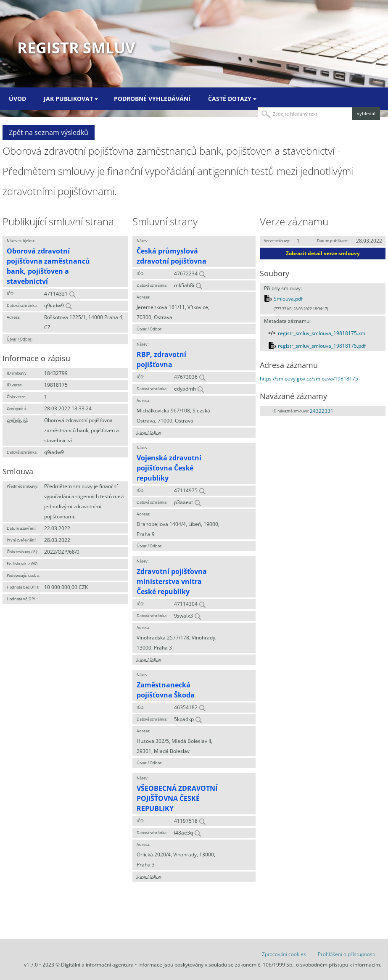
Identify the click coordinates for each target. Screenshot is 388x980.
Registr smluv (76, 48)
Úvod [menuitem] (17, 99)
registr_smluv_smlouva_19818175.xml (322, 333)
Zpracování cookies (284, 954)
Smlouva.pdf (288, 299)
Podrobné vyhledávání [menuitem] (152, 99)
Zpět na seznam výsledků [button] (49, 132)
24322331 (322, 411)
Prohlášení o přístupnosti (347, 954)
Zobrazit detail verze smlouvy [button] (323, 253)
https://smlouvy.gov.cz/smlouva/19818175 (309, 379)
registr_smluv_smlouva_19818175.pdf (322, 346)
